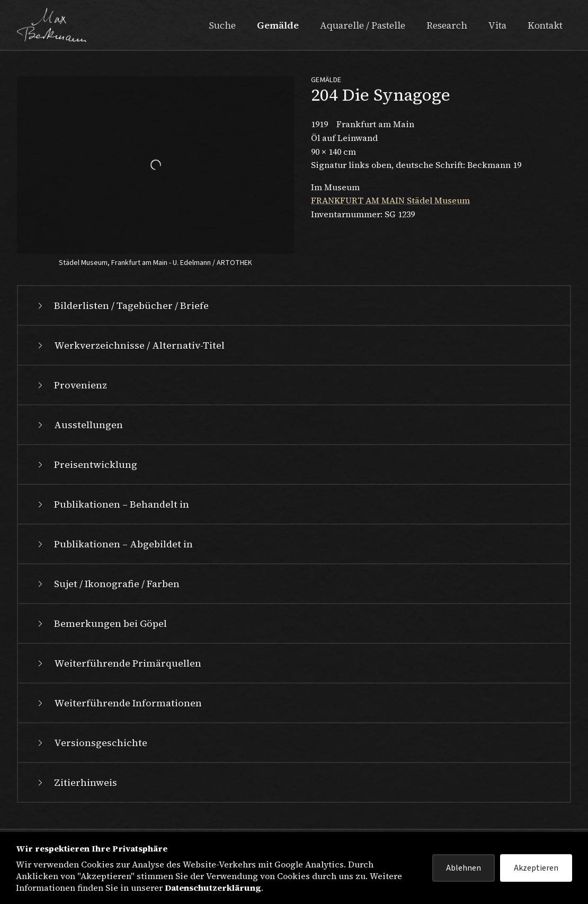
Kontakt (545, 25)
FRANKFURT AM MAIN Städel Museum (390, 200)
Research (447, 25)
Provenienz (71, 385)
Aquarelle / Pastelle (363, 25)
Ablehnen (464, 868)
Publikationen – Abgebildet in (114, 544)
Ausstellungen (79, 425)
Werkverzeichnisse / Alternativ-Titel (130, 345)
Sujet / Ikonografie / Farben (107, 584)
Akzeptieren (536, 868)
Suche (222, 25)
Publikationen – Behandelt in (112, 504)
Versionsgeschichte (91, 743)
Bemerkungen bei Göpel (101, 623)
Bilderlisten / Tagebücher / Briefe (122, 305)
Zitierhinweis (76, 782)
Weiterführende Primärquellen (118, 663)
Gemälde (278, 25)
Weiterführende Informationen (118, 703)
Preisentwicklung (86, 464)
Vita (497, 25)
